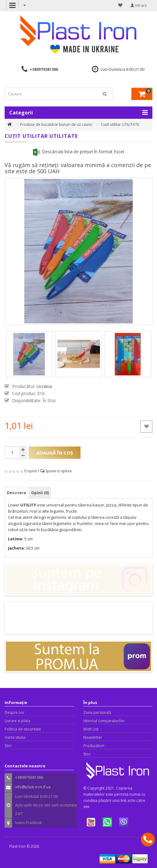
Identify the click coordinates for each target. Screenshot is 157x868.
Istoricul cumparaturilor (104, 721)
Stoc (87, 754)
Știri (8, 746)
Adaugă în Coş (55, 453)
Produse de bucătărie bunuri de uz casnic (56, 124)
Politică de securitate (23, 729)
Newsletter (93, 737)
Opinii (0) (40, 493)
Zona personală (97, 712)
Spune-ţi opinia (58, 471)
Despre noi (14, 712)
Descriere (17, 493)
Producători (94, 746)
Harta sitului (15, 737)
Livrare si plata (17, 721)
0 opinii (31, 471)
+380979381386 (44, 69)
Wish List (91, 729)
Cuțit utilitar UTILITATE (120, 124)
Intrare (139, 5)
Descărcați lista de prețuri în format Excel (78, 152)
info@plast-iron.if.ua (33, 787)
